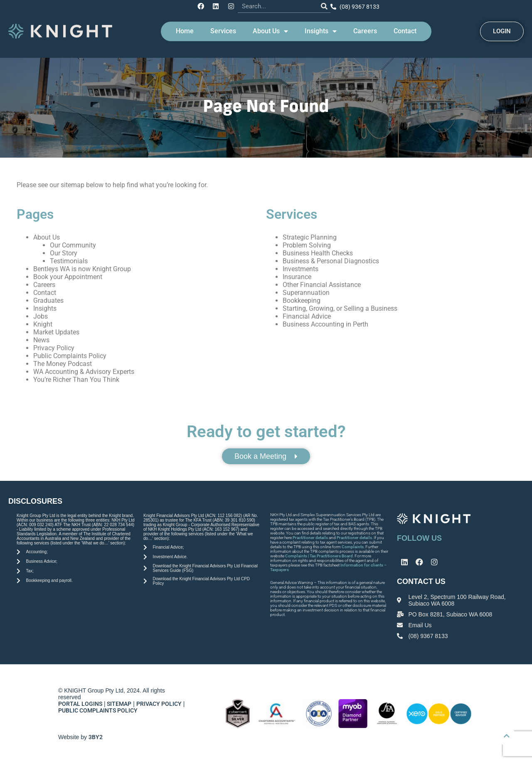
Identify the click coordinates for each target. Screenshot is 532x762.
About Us (270, 30)
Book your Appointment (68, 276)
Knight (43, 323)
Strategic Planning (310, 236)
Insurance (297, 276)
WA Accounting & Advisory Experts (84, 371)
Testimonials (69, 260)
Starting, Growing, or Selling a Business (340, 308)
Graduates (48, 300)
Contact (405, 30)
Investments (300, 268)
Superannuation (306, 292)
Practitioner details (310, 537)
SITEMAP (119, 703)
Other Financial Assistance (322, 284)
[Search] (322, 6)
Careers (365, 30)
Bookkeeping (302, 300)
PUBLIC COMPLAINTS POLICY (99, 710)
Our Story (64, 252)
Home (185, 30)
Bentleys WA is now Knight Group (82, 268)
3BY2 (96, 736)
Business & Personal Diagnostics (331, 260)
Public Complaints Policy (70, 355)
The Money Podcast (63, 363)
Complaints (353, 546)
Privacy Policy (54, 347)
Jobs (41, 315)
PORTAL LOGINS (80, 703)
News (41, 339)
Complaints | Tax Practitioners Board (319, 555)
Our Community (73, 244)
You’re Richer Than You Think (76, 379)
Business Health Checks (318, 252)
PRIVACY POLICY (159, 703)
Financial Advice (307, 315)
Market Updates (56, 331)
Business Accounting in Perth (325, 323)
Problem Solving (307, 244)
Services (223, 30)
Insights (321, 30)
